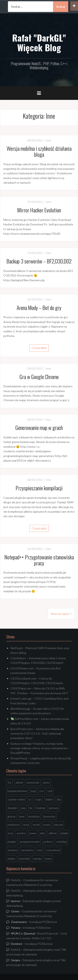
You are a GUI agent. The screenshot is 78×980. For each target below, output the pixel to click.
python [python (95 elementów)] (48, 842)
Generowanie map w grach (39, 428)
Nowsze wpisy (60, 614)
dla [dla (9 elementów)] (59, 799)
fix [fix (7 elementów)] (31, 808)
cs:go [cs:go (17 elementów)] (38, 799)
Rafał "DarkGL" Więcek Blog (39, 42)
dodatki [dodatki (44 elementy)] (12, 808)
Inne (48, 140)
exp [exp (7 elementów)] (23, 808)
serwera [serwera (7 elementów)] (12, 850)
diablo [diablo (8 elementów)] (49, 799)
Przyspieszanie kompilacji (39, 488)
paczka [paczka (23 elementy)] (21, 833)
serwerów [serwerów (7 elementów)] (27, 850)
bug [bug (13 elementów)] (33, 791)
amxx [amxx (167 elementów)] (46, 783)
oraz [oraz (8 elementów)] (10, 833)
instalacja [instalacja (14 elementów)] (34, 816)
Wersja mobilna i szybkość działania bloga (39, 151)
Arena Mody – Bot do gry (39, 308)
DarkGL (16, 880)
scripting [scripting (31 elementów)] (61, 842)
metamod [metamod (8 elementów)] (13, 825)
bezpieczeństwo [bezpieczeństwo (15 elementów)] (17, 791)
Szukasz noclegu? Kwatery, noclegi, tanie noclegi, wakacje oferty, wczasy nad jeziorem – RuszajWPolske (40, 748)
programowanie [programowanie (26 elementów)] (30, 842)
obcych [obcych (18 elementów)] (58, 825)
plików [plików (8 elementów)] (53, 833)
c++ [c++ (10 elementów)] (42, 791)
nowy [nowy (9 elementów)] (47, 825)
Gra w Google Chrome (39, 377)
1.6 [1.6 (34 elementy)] (9, 783)
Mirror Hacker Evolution (39, 210)
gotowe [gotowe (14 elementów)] (54, 808)
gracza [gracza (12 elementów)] (11, 816)
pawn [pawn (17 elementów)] (33, 833)
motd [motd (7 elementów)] (36, 825)
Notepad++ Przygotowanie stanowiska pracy (39, 560)
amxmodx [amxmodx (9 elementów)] (33, 783)
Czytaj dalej (39, 348)
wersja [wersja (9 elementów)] (37, 859)
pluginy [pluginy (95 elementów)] (12, 842)
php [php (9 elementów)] (42, 833)
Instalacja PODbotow (43, 922)
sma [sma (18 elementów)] (40, 850)
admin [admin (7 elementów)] (19, 783)
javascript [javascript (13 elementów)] (49, 816)
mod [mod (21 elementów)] (26, 825)
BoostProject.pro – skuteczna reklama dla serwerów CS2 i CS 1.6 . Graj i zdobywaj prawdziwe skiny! (37, 734)
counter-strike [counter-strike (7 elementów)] (16, 799)
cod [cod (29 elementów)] (50, 791)
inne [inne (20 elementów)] (22, 816)
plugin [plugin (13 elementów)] (64, 833)
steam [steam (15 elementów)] (11, 859)
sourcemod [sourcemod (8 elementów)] (53, 850)
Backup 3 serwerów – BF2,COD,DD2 (39, 261)
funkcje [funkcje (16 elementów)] (41, 808)
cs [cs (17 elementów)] (30, 799)
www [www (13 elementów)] (48, 859)
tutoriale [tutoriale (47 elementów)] (24, 859)
